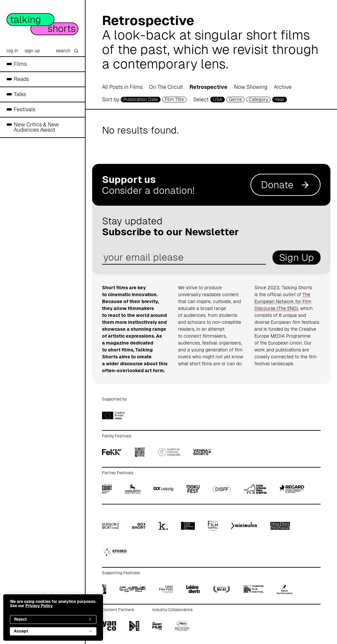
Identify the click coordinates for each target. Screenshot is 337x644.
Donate (285, 185)
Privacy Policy (39, 606)
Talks (20, 94)
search (67, 51)
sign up (32, 51)
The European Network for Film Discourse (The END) (283, 301)
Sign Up (297, 258)
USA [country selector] (218, 99)
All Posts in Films (122, 87)
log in (12, 51)
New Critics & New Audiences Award (36, 127)
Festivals (25, 109)
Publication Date (141, 99)
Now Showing (251, 87)
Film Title (174, 99)
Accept (53, 631)
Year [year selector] (280, 99)
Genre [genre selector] (235, 99)
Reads (21, 79)
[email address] (184, 258)
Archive (283, 87)
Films (20, 64)
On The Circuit (166, 87)
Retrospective (208, 87)
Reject (53, 619)
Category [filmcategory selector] (258, 99)
